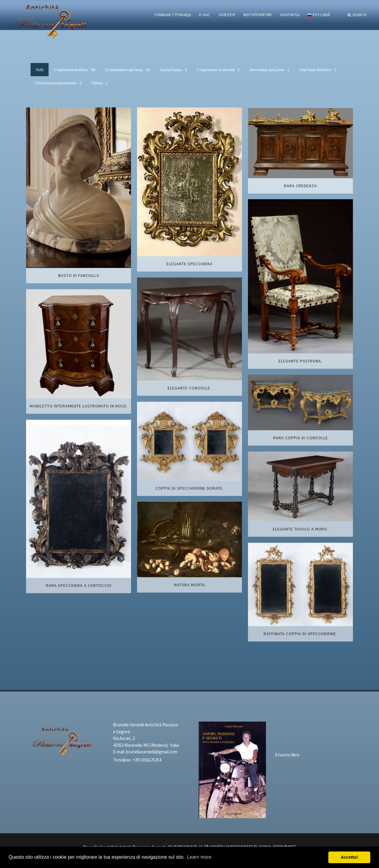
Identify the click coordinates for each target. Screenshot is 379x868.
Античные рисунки (270, 70)
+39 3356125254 (147, 760)
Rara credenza (300, 186)
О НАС (204, 15)
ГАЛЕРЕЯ (227, 15)
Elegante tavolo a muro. (301, 529)
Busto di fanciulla (79, 275)
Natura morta (190, 585)
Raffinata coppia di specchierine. (300, 634)
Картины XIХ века (318, 70)
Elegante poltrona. (300, 361)
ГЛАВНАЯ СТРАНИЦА (173, 15)
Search (357, 15)
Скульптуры (173, 70)
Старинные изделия (218, 70)
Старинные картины (127, 70)
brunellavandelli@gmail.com (152, 752)
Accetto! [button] (349, 857)
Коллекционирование (59, 83)
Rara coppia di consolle (301, 438)
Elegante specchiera (189, 264)
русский (319, 15)
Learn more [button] (199, 857)
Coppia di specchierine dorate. (189, 488)
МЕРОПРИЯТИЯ (258, 15)
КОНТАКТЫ (290, 15)
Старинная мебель (74, 70)
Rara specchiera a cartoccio (79, 585)
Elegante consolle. (189, 388)
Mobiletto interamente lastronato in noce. (79, 406)
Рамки (100, 83)
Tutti (40, 70)
